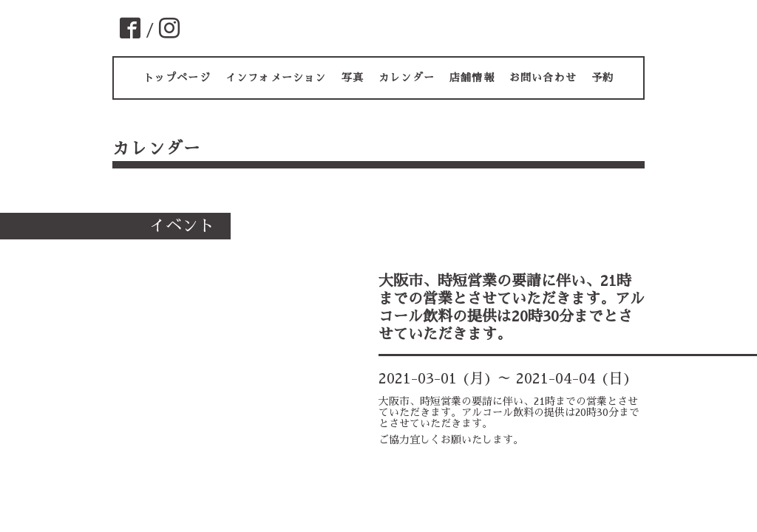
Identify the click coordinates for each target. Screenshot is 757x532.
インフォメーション (276, 78)
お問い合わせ (543, 78)
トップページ (177, 78)
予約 (602, 78)
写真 (353, 78)
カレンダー (407, 78)
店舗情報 (472, 78)
